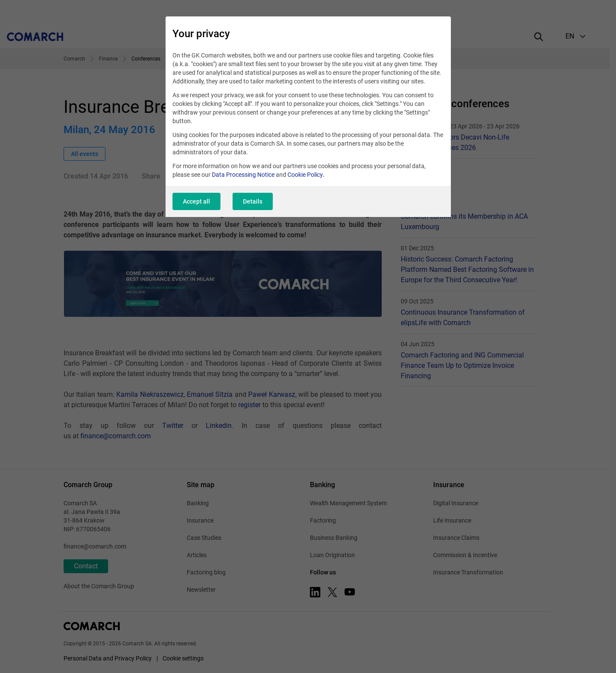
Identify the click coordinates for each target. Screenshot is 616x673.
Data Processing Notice (243, 175)
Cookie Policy (305, 175)
